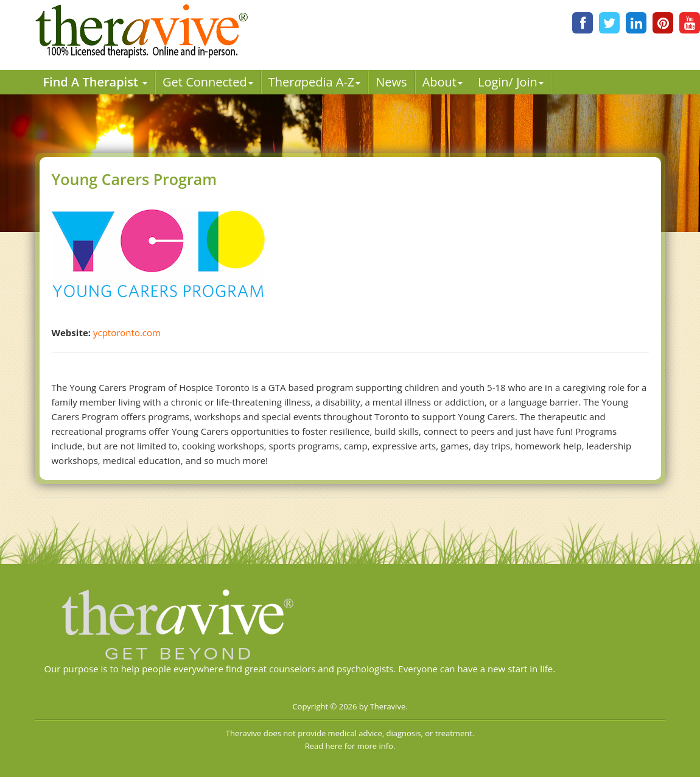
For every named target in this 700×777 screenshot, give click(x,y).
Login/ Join (511, 82)
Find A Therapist (95, 82)
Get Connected (208, 82)
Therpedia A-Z (315, 82)
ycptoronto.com (127, 332)
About (443, 82)
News (391, 82)
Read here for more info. (350, 746)
